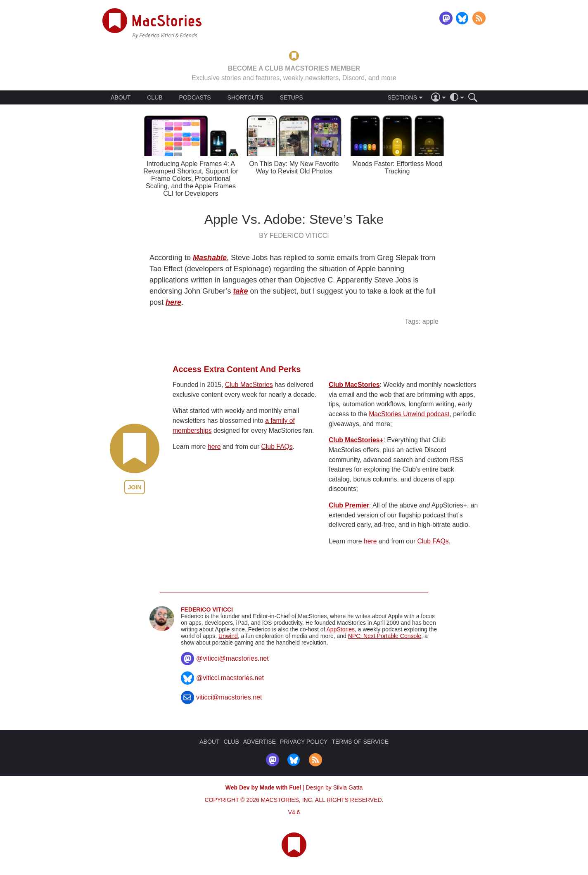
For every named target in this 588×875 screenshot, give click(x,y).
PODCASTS (195, 97)
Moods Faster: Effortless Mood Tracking (397, 167)
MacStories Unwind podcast (409, 414)
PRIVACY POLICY (304, 742)
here (173, 302)
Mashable (210, 258)
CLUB (155, 97)
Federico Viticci (207, 609)
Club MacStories (249, 385)
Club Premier (349, 505)
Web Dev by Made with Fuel (263, 787)
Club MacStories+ (356, 440)
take (240, 291)
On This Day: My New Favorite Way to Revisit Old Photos (294, 167)
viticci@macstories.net (229, 697)
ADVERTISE (260, 742)
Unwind (228, 636)
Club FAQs (277, 447)
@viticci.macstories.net (230, 678)
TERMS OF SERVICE (360, 742)
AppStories (341, 629)
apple (430, 321)
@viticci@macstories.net (232, 658)
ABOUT (121, 97)
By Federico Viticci (294, 236)
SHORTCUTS (245, 97)
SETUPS (291, 97)
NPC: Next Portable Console (385, 636)
